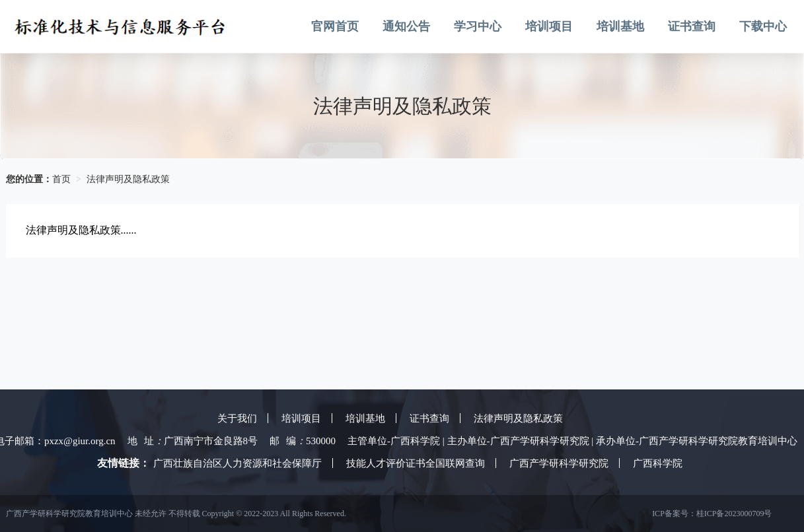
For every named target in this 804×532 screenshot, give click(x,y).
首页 (61, 179)
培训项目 (549, 26)
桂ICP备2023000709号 (734, 514)
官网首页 (335, 26)
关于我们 (237, 418)
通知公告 (406, 26)
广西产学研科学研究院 (559, 463)
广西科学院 (658, 463)
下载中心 (763, 26)
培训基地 (620, 26)
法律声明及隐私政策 (128, 179)
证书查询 (692, 26)
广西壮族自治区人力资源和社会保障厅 (238, 463)
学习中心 (478, 26)
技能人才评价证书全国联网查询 (416, 463)
